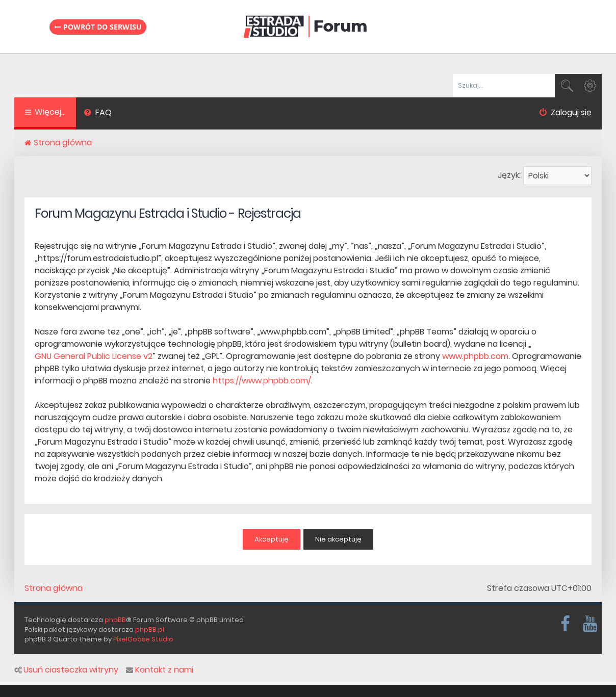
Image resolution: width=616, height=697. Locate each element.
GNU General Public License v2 (94, 356)
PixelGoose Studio (143, 639)
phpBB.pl (150, 629)
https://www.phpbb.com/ (262, 381)
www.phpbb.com (475, 356)
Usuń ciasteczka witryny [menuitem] (66, 670)
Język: (509, 175)
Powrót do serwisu (98, 27)
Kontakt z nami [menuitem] (160, 670)
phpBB (115, 620)
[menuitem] (98, 114)
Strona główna (54, 588)
